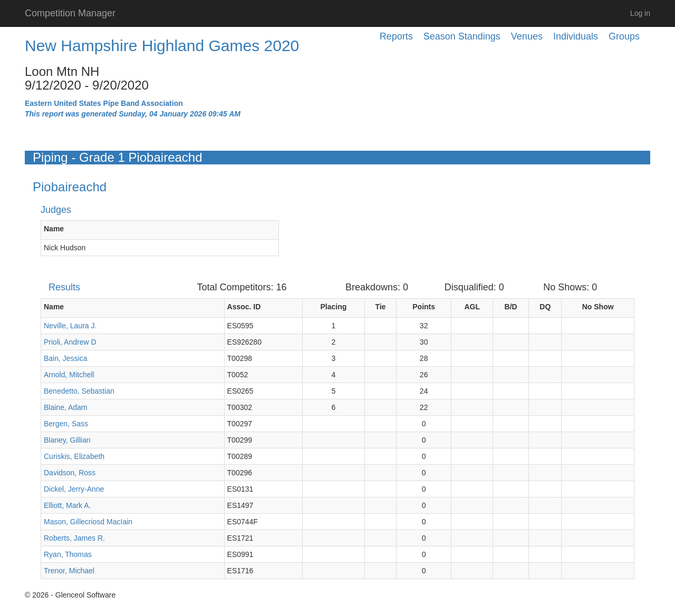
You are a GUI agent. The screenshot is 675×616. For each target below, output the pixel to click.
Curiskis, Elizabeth (74, 456)
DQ (545, 307)
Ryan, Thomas (68, 554)
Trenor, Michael (69, 571)
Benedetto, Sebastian (79, 391)
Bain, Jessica (65, 358)
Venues (527, 36)
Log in (640, 13)
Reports (396, 36)
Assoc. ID (244, 307)
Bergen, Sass (66, 424)
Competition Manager (70, 13)
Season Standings (462, 36)
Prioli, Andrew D (70, 342)
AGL (472, 307)
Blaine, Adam (66, 407)
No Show (598, 307)
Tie (380, 307)
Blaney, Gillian (67, 440)
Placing (333, 307)
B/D (511, 307)
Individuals (576, 36)
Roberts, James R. (74, 538)
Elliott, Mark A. (67, 505)
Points (424, 307)
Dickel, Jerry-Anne (74, 489)
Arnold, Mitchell (69, 375)
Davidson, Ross (70, 473)
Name (54, 229)
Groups (624, 36)
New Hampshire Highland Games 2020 (162, 46)
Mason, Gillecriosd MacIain (88, 522)
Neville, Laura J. (70, 326)
